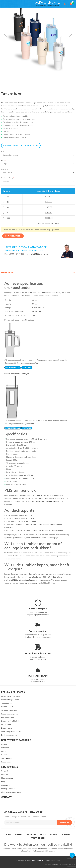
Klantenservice (7, 778)
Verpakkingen (7, 758)
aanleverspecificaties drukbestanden (21, 145)
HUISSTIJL (66, 834)
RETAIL (43, 834)
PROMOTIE (31, 834)
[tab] (38, 273)
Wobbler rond (7, 707)
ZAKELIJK (19, 834)
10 (8, 196)
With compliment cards (11, 731)
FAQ (3, 781)
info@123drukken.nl (40, 254)
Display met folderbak (10, 721)
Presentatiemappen (9, 714)
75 (8, 213)
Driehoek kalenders (9, 735)
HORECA (54, 834)
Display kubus (7, 728)
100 (8, 218)
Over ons (5, 774)
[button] (5, 34)
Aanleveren (6, 785)
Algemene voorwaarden (11, 792)
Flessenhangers (8, 717)
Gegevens (7, 272)
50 (8, 207)
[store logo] (51, 4)
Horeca (4, 755)
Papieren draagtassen (11, 696)
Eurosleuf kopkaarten (10, 700)
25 (8, 202)
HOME (8, 834)
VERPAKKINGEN (38, 838)
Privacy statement (9, 789)
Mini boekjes (6, 724)
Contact (5, 771)
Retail (4, 751)
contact (53, 501)
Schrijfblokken (7, 703)
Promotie (5, 748)
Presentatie (6, 762)
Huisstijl (4, 744)
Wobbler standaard (9, 710)
